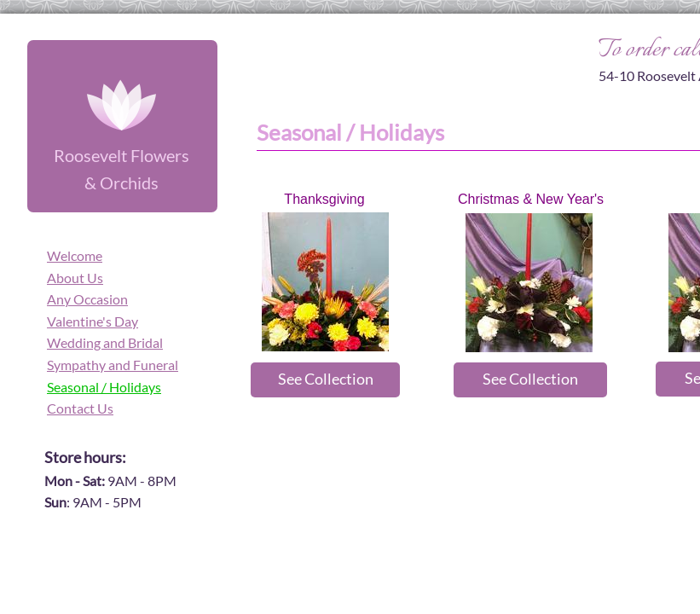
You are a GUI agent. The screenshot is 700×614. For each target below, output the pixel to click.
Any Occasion (87, 299)
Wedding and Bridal (105, 342)
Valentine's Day (93, 321)
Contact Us (80, 408)
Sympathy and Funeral (113, 365)
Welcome (75, 255)
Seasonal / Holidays (104, 387)
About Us (75, 278)
